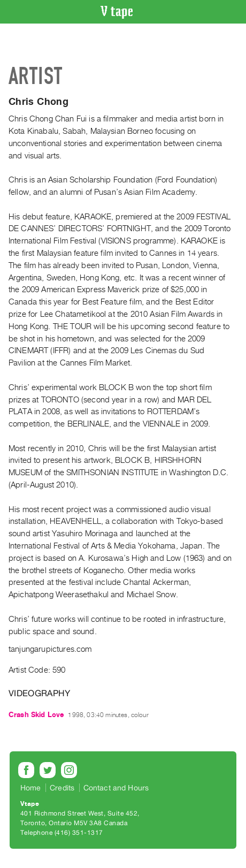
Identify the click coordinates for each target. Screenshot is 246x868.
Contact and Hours (116, 788)
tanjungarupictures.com (50, 649)
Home (31, 788)
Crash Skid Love (36, 715)
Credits (62, 788)
